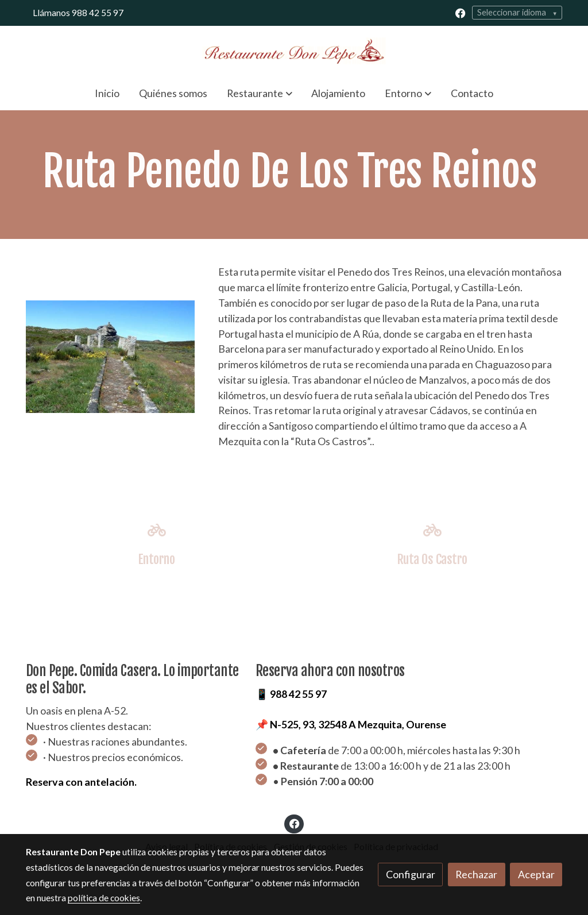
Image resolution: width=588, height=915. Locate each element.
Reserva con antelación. (81, 782)
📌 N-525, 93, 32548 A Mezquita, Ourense (351, 724)
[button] (260, 93)
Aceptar (536, 874)
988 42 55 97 (298, 694)
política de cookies (104, 898)
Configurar (411, 874)
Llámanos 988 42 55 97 (78, 13)
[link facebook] (461, 13)
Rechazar (476, 874)
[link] (294, 51)
